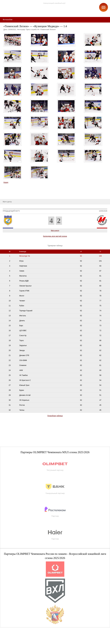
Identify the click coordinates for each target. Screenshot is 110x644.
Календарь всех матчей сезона (55, 236)
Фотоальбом (7, 195)
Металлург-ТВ (8, 191)
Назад (6, 182)
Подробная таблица (55, 416)
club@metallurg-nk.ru (12, 639)
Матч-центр (55, 230)
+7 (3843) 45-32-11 (11, 642)
